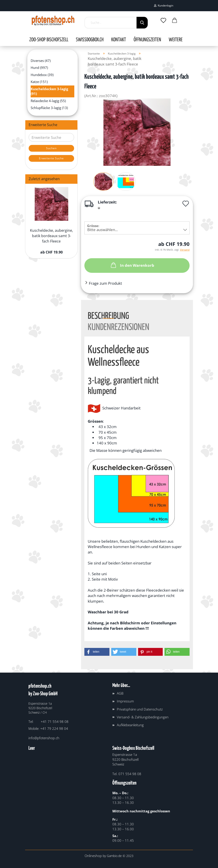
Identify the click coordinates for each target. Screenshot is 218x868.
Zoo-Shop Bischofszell (49, 40)
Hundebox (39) (42, 75)
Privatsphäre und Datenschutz (140, 709)
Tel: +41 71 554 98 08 (48, 722)
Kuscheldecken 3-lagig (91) (49, 91)
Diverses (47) (41, 61)
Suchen (51, 148)
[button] (97, 652)
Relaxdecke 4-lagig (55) (48, 101)
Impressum (125, 701)
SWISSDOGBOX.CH (90, 40)
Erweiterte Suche (51, 158)
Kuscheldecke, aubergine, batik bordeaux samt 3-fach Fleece (51, 236)
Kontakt (119, 40)
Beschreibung (108, 315)
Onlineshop (93, 856)
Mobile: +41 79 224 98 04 (48, 728)
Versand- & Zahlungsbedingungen (143, 717)
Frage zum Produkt (105, 283)
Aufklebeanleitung (130, 725)
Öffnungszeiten (147, 40)
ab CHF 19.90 (51, 252)
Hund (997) (39, 68)
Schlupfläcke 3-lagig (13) (49, 108)
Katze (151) (39, 82)
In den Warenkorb (132, 265)
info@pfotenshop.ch (44, 738)
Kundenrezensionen (119, 326)
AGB (120, 693)
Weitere (176, 40)
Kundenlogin (164, 5)
